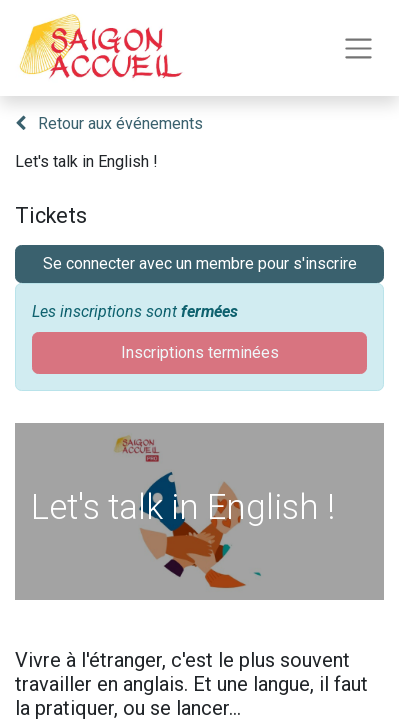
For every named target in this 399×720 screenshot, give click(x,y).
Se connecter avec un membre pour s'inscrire (200, 263)
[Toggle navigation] (358, 48)
